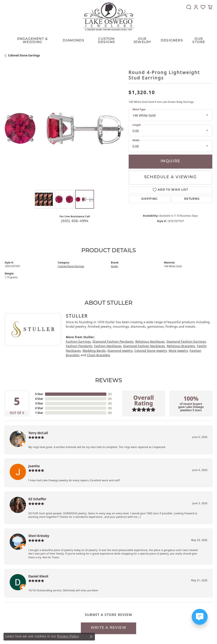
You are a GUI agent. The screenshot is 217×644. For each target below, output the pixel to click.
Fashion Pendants (79, 346)
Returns (192, 199)
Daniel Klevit (38, 576)
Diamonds (74, 41)
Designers (172, 41)
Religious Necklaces (150, 341)
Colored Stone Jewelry (151, 351)
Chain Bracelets (99, 355)
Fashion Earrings (78, 341)
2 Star (39, 408)
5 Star (39, 394)
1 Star (39, 413)
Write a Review (108, 628)
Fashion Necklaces (108, 346)
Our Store (199, 41)
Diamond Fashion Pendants (113, 341)
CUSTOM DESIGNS (107, 41)
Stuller (115, 266)
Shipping (149, 199)
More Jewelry (178, 351)
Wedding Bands (94, 351)
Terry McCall (38, 433)
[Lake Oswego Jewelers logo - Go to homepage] (109, 16)
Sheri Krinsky (39, 536)
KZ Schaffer (37, 499)
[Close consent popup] (91, 637)
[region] (64, 128)
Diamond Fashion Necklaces (144, 346)
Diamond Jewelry (120, 351)
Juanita (34, 466)
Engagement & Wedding (33, 41)
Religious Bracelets (181, 346)
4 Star (39, 399)
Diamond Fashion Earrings (186, 341)
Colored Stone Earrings (24, 55)
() (110, 394)
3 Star (39, 403)
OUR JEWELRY (142, 41)
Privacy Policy (68, 636)
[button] (189, 7)
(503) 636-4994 (75, 221)
